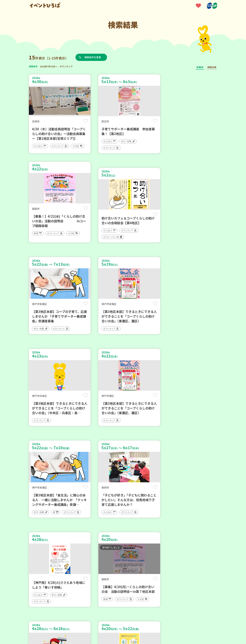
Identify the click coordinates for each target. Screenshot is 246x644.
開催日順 (212, 67)
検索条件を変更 (94, 57)
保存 (81, 121)
